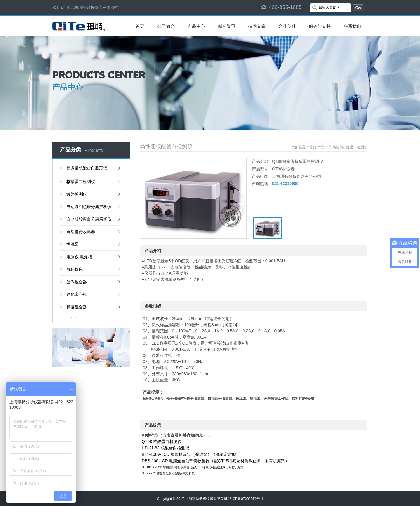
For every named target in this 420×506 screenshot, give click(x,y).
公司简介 (166, 26)
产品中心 (196, 26)
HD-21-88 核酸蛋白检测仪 (166, 448)
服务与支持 (320, 26)
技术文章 (257, 26)
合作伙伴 (287, 26)
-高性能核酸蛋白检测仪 (349, 147)
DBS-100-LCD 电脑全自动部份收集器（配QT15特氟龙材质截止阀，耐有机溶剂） (216, 461)
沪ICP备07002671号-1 (246, 499)
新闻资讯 (227, 26)
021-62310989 (285, 184)
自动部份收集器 (81, 232)
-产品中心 (324, 147)
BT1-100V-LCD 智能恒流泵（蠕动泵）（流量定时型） (191, 454)
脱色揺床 (75, 269)
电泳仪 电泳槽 (79, 257)
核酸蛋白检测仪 (81, 182)
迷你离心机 (77, 294)
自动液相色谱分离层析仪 (89, 207)
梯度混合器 (77, 307)
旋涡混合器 (77, 282)
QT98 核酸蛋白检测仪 (162, 442)
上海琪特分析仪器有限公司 (206, 499)
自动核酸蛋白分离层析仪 (89, 219)
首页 (140, 26)
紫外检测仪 (77, 194)
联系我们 (352, 26)
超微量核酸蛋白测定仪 (87, 168)
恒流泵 (73, 244)
